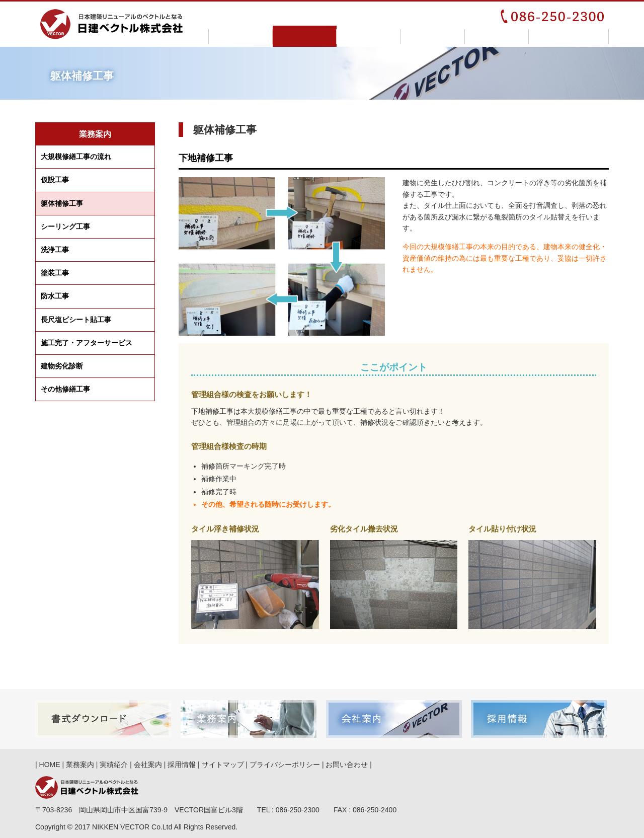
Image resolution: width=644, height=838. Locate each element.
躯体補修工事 (62, 203)
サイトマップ (223, 765)
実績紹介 (369, 36)
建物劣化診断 (62, 366)
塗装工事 (55, 273)
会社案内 (433, 36)
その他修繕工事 (65, 389)
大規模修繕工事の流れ (76, 157)
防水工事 (55, 296)
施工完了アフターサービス (87, 343)
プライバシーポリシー (285, 765)
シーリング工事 (65, 226)
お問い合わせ (569, 36)
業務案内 (305, 36)
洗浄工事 (55, 250)
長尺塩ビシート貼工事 (76, 320)
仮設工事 (55, 180)
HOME (241, 36)
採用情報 (497, 36)
